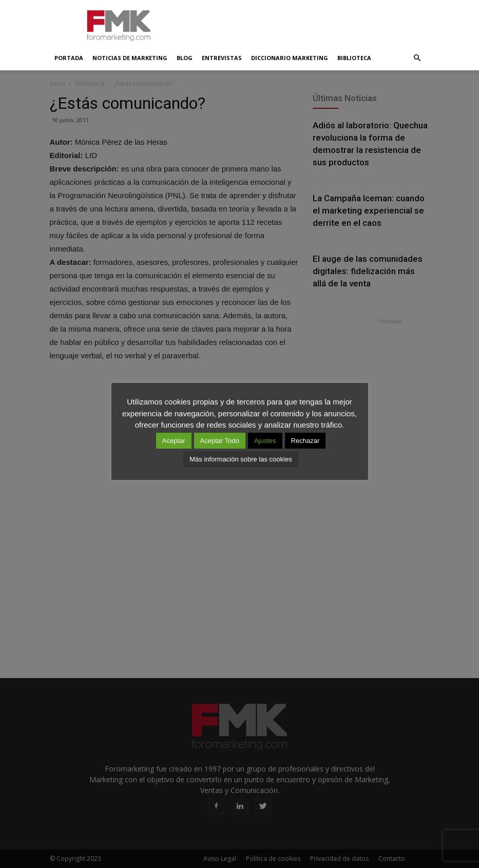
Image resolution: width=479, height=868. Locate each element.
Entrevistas (222, 58)
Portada (69, 58)
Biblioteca (354, 58)
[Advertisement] (309, 23)
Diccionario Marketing (290, 58)
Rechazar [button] (305, 441)
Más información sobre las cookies (241, 459)
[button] (417, 58)
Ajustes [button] (265, 441)
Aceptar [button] (174, 441)
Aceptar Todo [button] (220, 441)
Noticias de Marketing (130, 58)
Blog (185, 58)
